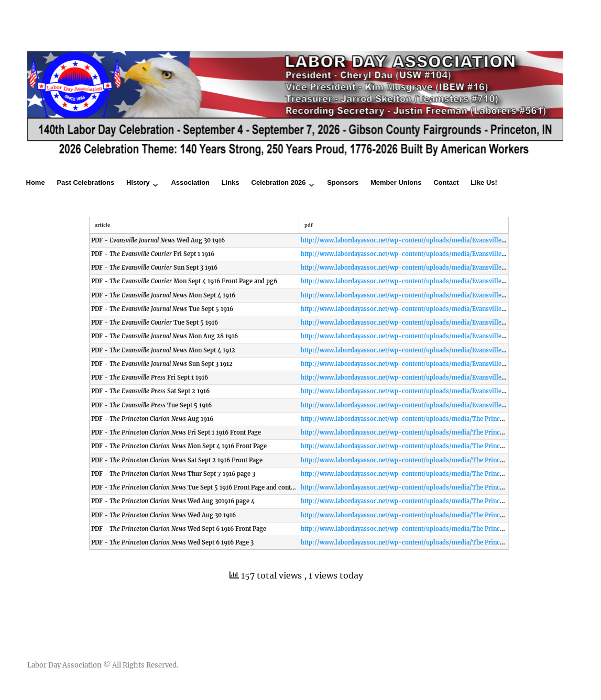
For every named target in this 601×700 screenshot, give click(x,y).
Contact (446, 182)
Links (231, 182)
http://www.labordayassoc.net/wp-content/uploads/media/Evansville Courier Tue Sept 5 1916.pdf (441, 323)
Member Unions (396, 182)
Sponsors (343, 182)
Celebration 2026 (279, 182)
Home (36, 182)
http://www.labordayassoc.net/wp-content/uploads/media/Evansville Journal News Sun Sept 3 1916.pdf (449, 364)
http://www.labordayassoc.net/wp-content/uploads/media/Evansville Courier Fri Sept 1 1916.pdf (439, 254)
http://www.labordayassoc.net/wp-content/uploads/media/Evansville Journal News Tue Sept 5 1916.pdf (450, 309)
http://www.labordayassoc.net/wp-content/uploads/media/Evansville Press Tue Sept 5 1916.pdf (438, 405)
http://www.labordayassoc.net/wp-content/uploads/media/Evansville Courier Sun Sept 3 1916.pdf (441, 268)
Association (190, 182)
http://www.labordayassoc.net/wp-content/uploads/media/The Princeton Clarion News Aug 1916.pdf (446, 419)
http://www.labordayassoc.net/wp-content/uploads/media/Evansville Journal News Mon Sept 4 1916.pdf (451, 295)
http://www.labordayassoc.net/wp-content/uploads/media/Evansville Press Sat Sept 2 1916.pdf (437, 391)
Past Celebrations (85, 182)
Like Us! (484, 182)
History (138, 182)
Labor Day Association (64, 665)
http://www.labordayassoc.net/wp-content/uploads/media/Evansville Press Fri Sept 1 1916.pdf (436, 377)
